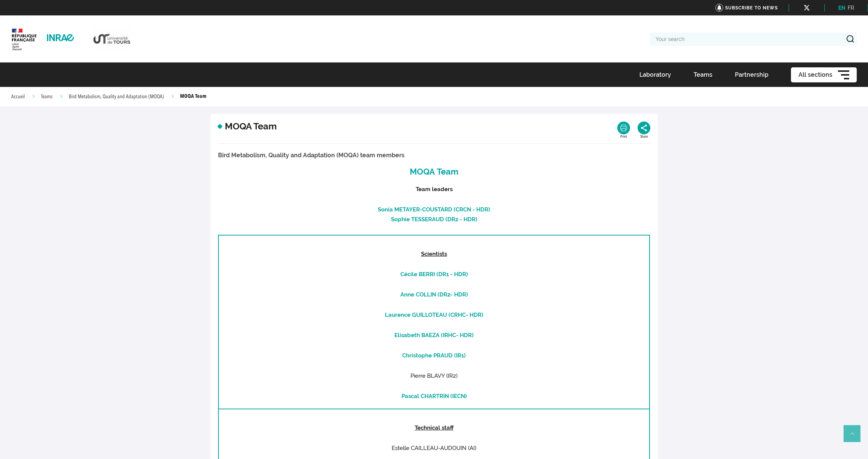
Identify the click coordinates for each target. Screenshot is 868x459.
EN (842, 8)
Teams (47, 97)
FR (851, 8)
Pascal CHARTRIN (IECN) (434, 396)
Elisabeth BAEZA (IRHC (425, 335)
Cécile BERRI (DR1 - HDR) (434, 274)
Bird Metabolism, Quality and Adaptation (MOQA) (116, 97)
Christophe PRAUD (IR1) (434, 356)
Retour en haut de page (855, 437)
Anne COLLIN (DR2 (425, 295)
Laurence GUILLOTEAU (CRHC (425, 315)
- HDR (458, 295)
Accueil (18, 97)
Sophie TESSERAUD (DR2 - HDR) (434, 219)
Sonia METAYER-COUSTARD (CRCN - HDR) (434, 210)
